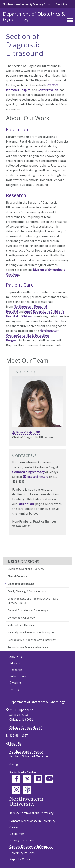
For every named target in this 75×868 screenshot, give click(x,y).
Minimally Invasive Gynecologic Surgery (31, 632)
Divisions (15, 683)
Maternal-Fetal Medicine (22, 625)
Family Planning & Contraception (27, 591)
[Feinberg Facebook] (16, 779)
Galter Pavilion (48, 90)
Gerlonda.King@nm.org (28, 472)
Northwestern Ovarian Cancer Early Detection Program (33, 335)
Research (16, 670)
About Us (16, 657)
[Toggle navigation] (70, 20)
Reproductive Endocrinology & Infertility (32, 640)
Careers (15, 827)
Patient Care (26, 504)
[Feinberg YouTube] (49, 779)
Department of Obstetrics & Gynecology (34, 17)
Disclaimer (17, 834)
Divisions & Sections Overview (26, 569)
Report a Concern (21, 859)
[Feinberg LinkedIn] (38, 779)
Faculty (14, 689)
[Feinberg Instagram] (16, 790)
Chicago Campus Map (24, 727)
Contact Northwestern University (32, 821)
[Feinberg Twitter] (27, 779)
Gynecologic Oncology (21, 618)
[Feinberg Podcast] (27, 790)
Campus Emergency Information (32, 846)
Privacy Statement (22, 840)
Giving (14, 764)
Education (16, 663)
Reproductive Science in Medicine (28, 647)
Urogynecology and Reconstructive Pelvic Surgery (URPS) (33, 601)
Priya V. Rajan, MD (28, 432)
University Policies (22, 853)
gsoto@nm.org (38, 477)
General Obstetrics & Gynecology (28, 610)
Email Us (15, 743)
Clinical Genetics (17, 576)
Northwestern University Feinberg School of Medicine (35, 4)
